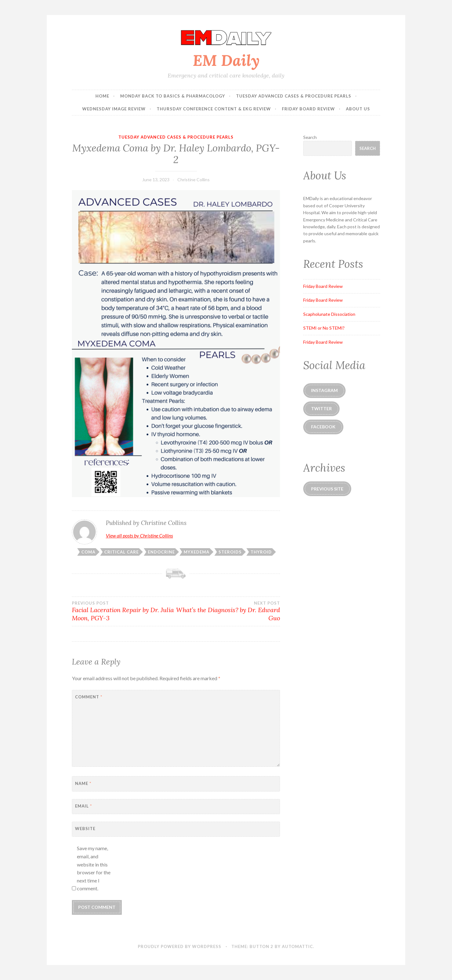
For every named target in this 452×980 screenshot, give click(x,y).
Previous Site (327, 489)
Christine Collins (194, 180)
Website (85, 829)
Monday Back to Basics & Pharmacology (173, 96)
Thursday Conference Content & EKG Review (214, 109)
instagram (324, 390)
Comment (89, 697)
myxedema (196, 552)
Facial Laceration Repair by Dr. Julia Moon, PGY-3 (124, 611)
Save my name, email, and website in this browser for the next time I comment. (94, 868)
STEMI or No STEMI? (324, 328)
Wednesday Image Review (114, 109)
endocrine (161, 552)
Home (102, 96)
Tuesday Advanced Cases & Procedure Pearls (294, 96)
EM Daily (226, 60)
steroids (230, 552)
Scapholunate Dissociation (329, 314)
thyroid (261, 552)
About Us (358, 109)
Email (83, 806)
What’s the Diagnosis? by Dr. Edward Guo (228, 611)
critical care (121, 552)
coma (88, 552)
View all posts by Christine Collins (139, 535)
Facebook (323, 427)
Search (310, 137)
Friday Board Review (308, 109)
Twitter (321, 408)
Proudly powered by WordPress (180, 946)
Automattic (297, 946)
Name (83, 783)
